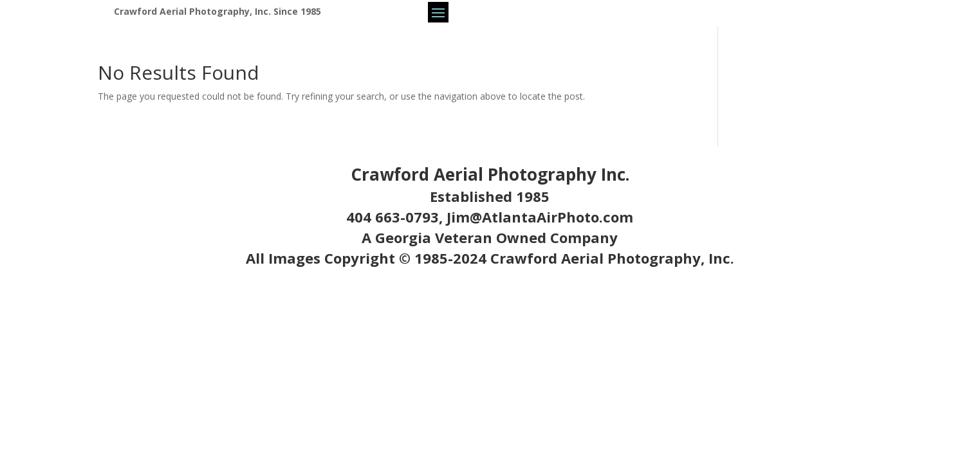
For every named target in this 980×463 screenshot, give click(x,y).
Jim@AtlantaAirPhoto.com (540, 217)
